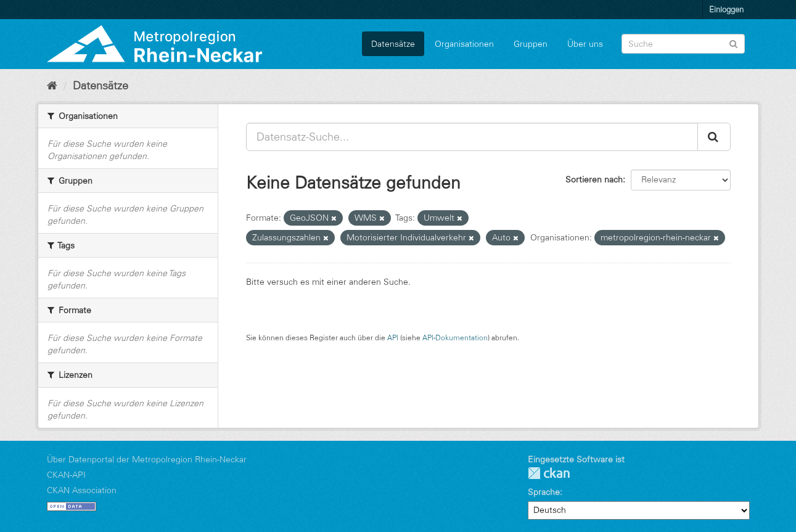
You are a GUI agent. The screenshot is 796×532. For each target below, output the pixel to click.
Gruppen (531, 44)
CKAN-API (66, 475)
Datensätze (393, 44)
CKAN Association (82, 490)
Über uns (585, 44)
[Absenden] (733, 43)
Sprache (544, 492)
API (393, 338)
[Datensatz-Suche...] (472, 137)
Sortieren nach (594, 179)
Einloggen (726, 9)
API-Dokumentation (455, 338)
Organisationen (464, 44)
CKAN (549, 473)
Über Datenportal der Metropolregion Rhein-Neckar (147, 459)
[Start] (52, 86)
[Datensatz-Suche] (683, 44)
